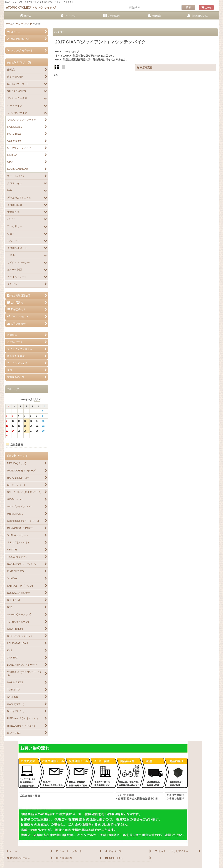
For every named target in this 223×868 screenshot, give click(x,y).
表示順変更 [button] (144, 68)
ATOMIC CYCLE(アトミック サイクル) (31, 8)
